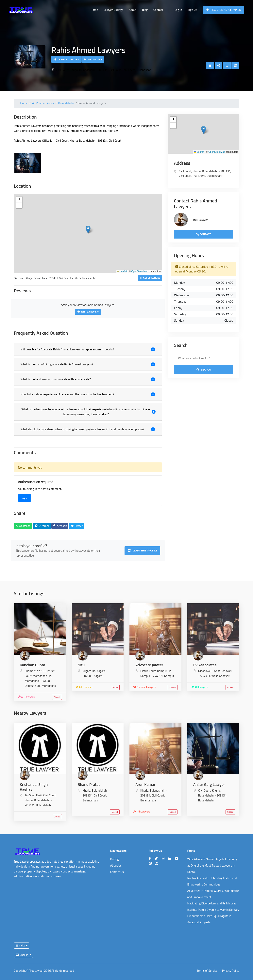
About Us (116, 865)
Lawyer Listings (113, 10)
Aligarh (98, 676)
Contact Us (117, 872)
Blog (145, 10)
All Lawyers (93, 59)
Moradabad (49, 686)
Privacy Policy (231, 971)
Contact (158, 10)
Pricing (115, 859)
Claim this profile (142, 550)
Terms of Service (207, 971)
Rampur (169, 676)
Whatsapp (23, 526)
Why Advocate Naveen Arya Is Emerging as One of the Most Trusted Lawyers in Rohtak (212, 865)
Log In (178, 10)
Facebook (60, 526)
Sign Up (192, 10)
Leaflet (122, 271)
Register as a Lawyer (224, 10)
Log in (25, 498)
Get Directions (150, 278)
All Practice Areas (43, 103)
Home (94, 10)
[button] (88, 230)
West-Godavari (221, 676)
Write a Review (88, 312)
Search (204, 370)
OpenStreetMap (140, 271)
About (133, 10)
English (22, 955)
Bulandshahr (66, 103)
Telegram (42, 526)
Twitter (77, 526)
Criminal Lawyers (66, 59)
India (20, 945)
